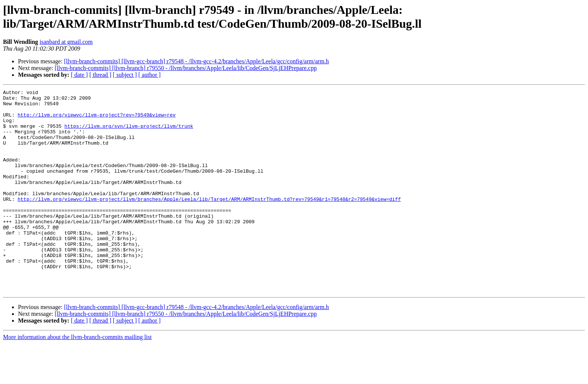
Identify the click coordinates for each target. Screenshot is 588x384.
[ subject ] (125, 75)
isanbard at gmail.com (66, 42)
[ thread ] (100, 75)
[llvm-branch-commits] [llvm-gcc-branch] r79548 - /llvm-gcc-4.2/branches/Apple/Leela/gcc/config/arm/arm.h (196, 61)
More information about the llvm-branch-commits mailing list (77, 377)
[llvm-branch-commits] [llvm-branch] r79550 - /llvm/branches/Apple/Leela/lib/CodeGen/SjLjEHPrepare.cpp (186, 68)
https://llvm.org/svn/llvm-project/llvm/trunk (129, 134)
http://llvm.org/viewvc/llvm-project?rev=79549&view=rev (97, 120)
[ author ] (150, 75)
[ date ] (79, 75)
